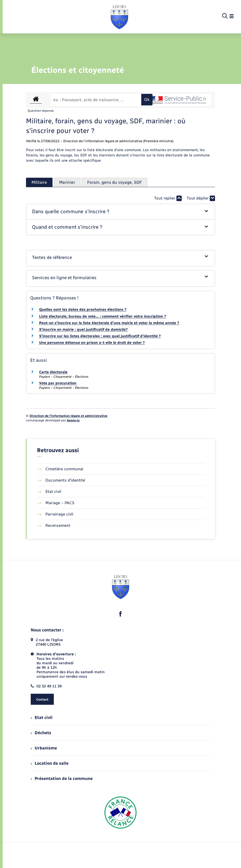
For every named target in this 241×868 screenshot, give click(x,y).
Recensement (54, 525)
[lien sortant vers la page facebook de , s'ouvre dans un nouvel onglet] (120, 614)
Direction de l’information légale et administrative (69, 416)
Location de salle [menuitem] (50, 763)
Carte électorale (53, 372)
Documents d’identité (61, 480)
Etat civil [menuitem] (42, 718)
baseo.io (73, 420)
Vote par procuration (58, 383)
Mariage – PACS (56, 503)
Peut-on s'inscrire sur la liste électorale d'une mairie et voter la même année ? (109, 323)
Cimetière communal (60, 469)
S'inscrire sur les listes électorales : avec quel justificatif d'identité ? (100, 336)
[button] (120, 212)
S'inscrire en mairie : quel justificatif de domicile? (83, 330)
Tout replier (168, 198)
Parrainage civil (55, 514)
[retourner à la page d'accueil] (119, 16)
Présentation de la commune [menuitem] (62, 778)
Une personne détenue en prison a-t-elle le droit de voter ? (92, 343)
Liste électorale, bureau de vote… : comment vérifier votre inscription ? (103, 316)
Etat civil (49, 492)
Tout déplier (201, 198)
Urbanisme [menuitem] (44, 748)
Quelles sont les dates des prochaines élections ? (83, 310)
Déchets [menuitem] (41, 733)
